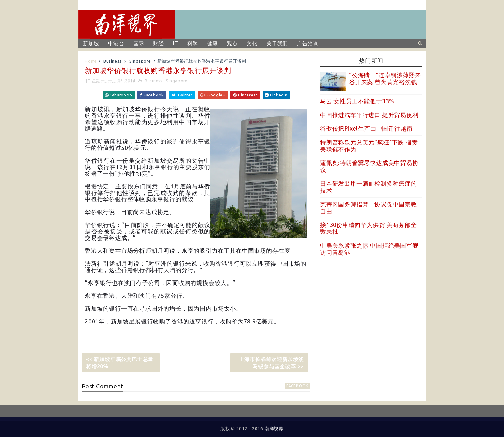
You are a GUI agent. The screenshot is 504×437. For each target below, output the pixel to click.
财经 (158, 43)
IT (176, 43)
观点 (232, 43)
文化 (252, 43)
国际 (139, 43)
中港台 (116, 43)
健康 (212, 43)
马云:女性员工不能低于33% (357, 101)
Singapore (140, 61)
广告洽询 (308, 43)
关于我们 (277, 43)
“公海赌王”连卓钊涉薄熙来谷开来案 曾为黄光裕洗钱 (385, 78)
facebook (297, 386)
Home (91, 61)
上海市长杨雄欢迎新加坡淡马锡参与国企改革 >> (272, 363)
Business (113, 61)
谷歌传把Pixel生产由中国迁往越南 (366, 128)
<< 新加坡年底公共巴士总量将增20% (120, 363)
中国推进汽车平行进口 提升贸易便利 (369, 115)
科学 (193, 43)
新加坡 (91, 43)
